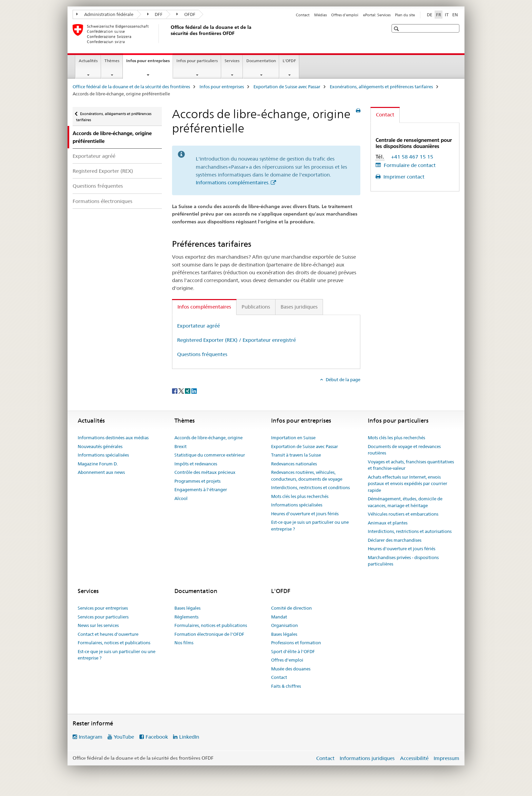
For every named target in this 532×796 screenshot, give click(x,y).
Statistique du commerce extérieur (210, 455)
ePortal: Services (377, 15)
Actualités (88, 61)
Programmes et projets (197, 481)
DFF (155, 14)
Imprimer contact (403, 177)
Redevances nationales (294, 464)
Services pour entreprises (103, 608)
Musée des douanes (291, 669)
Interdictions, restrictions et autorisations (410, 531)
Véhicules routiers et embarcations (403, 514)
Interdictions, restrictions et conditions (310, 487)
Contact (303, 15)
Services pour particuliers (103, 617)
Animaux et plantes (388, 523)
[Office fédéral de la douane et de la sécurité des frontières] (169, 34)
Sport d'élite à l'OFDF (293, 651)
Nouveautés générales (100, 446)
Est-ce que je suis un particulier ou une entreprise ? (310, 525)
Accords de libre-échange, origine (208, 438)
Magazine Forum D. (98, 464)
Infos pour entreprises (149, 63)
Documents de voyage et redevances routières (404, 450)
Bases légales (187, 608)
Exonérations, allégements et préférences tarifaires (381, 87)
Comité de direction (291, 608)
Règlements (186, 617)
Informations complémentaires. (233, 182)
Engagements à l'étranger (201, 489)
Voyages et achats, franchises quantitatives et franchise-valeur (411, 465)
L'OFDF (289, 61)
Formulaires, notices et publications (114, 643)
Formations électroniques (102, 201)
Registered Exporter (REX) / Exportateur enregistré (236, 340)
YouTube (124, 737)
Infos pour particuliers (197, 61)
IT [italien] (447, 15)
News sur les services (98, 625)
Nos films (184, 643)
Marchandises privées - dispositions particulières (403, 561)
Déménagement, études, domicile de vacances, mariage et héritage (405, 502)
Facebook (157, 737)
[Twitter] (182, 391)
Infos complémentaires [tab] (204, 307)
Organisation (284, 625)
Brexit (180, 446)
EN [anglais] (455, 15)
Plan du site (405, 15)
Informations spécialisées (103, 455)
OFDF (186, 14)
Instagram (91, 737)
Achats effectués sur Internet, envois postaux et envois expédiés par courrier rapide (407, 484)
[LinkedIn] (194, 391)
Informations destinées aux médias (113, 438)
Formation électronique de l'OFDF (209, 634)
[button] (397, 29)
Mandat (279, 617)
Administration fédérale (105, 14)
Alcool (181, 498)
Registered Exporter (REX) (103, 171)
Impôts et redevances (196, 464)
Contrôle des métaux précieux (205, 472)
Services (232, 61)
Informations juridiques (367, 758)
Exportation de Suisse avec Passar (287, 87)
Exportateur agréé (94, 156)
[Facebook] (175, 391)
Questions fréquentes (98, 186)
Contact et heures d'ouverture (108, 634)
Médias (320, 15)
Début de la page (343, 380)
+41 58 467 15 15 (412, 157)
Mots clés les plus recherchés (300, 496)
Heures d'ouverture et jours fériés (305, 514)
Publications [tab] (256, 307)
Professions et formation (296, 643)
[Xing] (188, 391)
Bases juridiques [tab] (299, 307)
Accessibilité (414, 758)
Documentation (261, 61)
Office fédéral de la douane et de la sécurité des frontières (131, 87)
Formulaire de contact (409, 165)
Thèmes (112, 61)
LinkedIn (189, 737)
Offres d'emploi (345, 15)
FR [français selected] (439, 15)
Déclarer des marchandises (395, 540)
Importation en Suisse (293, 438)
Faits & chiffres (286, 686)
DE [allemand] (430, 15)
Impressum (446, 758)
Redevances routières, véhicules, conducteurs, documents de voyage (307, 476)
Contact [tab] (385, 115)
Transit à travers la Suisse (296, 455)
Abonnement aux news (101, 472)
